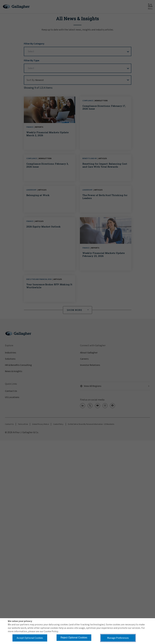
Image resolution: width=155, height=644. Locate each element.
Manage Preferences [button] (118, 638)
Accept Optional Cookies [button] (30, 638)
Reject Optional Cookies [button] (74, 638)
